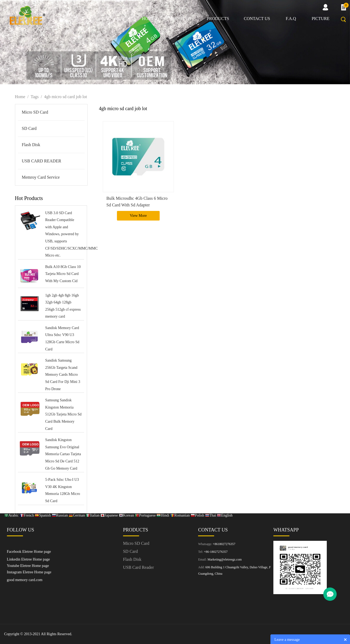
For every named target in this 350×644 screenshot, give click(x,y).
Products (218, 19)
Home (148, 19)
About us (181, 19)
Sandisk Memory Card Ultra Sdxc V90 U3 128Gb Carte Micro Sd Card (62, 339)
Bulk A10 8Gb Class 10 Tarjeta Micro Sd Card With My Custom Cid (63, 274)
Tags (35, 97)
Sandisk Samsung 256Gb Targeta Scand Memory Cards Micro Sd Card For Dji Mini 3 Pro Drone (63, 375)
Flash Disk (31, 145)
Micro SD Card (35, 112)
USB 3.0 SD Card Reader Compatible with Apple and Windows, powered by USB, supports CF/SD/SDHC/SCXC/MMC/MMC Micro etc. (63, 234)
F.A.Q (291, 19)
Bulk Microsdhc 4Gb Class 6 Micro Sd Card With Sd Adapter (137, 202)
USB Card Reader (139, 567)
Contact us (257, 19)
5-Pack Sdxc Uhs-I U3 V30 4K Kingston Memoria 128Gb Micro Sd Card (63, 490)
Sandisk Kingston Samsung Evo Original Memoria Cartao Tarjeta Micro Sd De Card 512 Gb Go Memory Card (63, 454)
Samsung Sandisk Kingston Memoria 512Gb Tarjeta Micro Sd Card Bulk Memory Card (63, 414)
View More (138, 216)
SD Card (29, 128)
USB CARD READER (42, 161)
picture (320, 19)
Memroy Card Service (41, 177)
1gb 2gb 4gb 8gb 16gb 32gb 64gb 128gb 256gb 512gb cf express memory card (63, 306)
